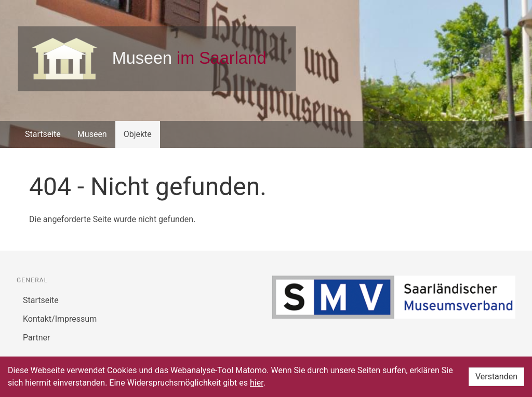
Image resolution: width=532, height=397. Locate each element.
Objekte (138, 134)
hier (257, 383)
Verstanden (496, 377)
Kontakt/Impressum (60, 319)
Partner (37, 338)
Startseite (43, 134)
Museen (92, 134)
